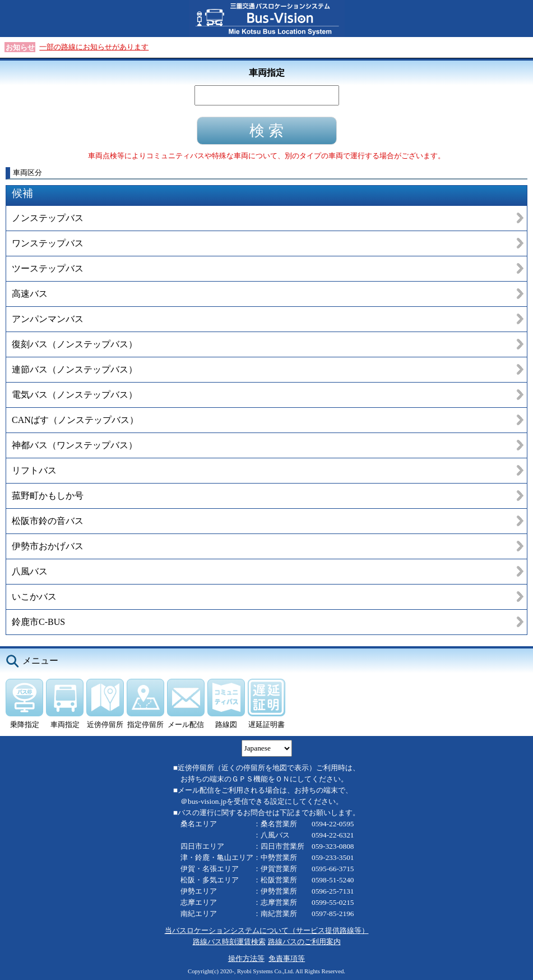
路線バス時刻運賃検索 (229, 942)
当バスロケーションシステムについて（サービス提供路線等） (267, 930)
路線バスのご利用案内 (304, 942)
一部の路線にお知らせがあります (94, 47)
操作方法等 (246, 958)
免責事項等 (287, 958)
